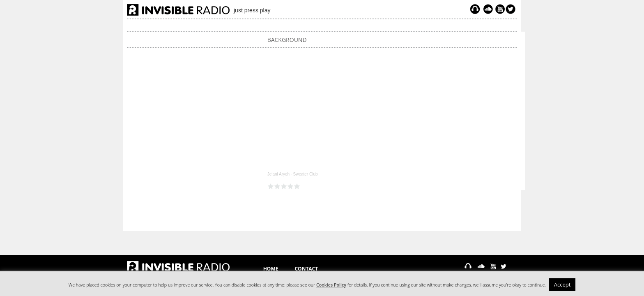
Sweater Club (305, 174)
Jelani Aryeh (278, 174)
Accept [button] (562, 284)
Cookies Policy (331, 285)
